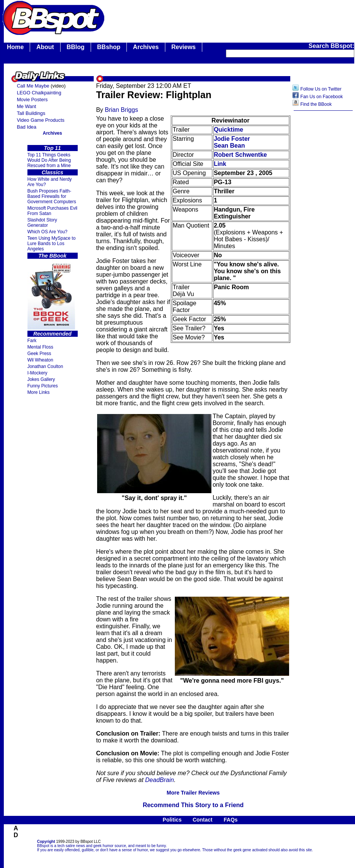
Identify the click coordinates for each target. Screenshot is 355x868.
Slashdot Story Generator (42, 223)
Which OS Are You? (47, 232)
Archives (146, 47)
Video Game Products (41, 120)
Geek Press (39, 354)
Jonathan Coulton (45, 366)
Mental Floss (40, 347)
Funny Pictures (43, 386)
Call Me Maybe (33, 86)
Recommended (52, 334)
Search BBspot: (331, 46)
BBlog (76, 47)
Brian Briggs (121, 110)
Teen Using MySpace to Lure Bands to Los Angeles (52, 244)
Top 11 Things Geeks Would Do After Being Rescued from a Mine (49, 160)
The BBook (53, 256)
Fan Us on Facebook (322, 97)
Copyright (46, 842)
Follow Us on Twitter (321, 89)
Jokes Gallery (41, 379)
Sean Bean (229, 146)
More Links (39, 392)
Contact (203, 820)
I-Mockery (38, 373)
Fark (32, 341)
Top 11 (52, 148)
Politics (172, 820)
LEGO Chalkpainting (39, 93)
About (45, 47)
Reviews (184, 47)
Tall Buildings (31, 113)
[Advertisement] (323, 235)
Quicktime (228, 130)
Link (220, 164)
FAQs (231, 820)
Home (15, 47)
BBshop (109, 47)
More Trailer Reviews (193, 793)
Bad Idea (26, 127)
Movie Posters (32, 100)
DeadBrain (160, 780)
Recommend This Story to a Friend (193, 805)
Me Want (26, 106)
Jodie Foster (232, 139)
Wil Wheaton (40, 360)
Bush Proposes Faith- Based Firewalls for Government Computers (52, 196)
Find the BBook (316, 104)
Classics (52, 172)
